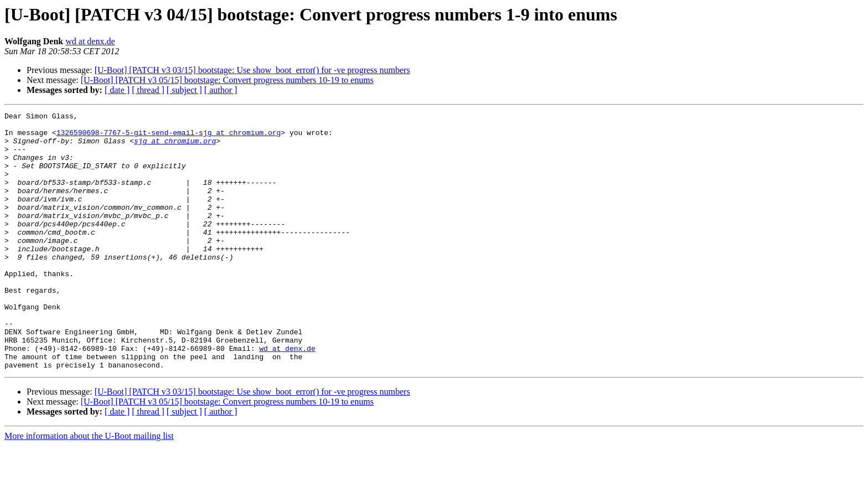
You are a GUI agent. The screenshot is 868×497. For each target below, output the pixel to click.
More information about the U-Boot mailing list (89, 487)
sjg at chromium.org (175, 147)
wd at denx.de (90, 41)
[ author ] (221, 90)
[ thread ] (148, 90)
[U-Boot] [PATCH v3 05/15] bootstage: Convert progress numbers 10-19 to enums (227, 80)
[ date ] (117, 90)
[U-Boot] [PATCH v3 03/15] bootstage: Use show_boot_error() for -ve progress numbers (252, 70)
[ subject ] (184, 90)
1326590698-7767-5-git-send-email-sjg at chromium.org (169, 137)
